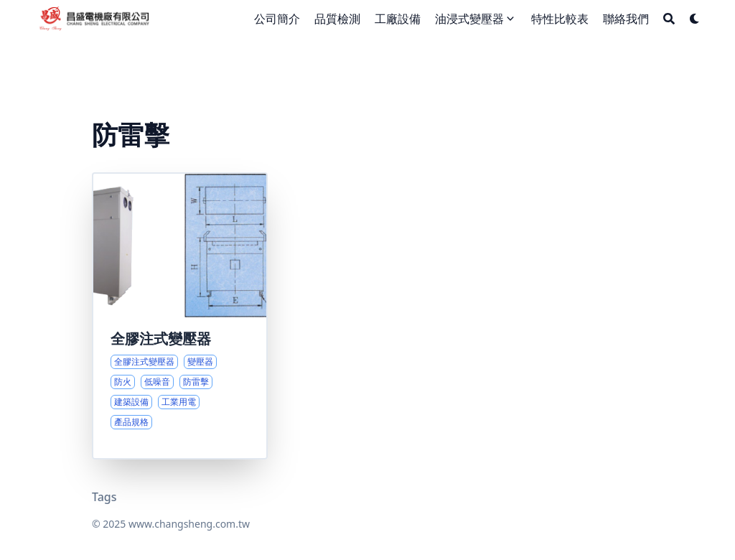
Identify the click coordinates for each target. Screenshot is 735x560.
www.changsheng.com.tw (189, 524)
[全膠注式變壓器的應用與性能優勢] (180, 316)
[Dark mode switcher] (695, 19)
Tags (104, 497)
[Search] (669, 19)
